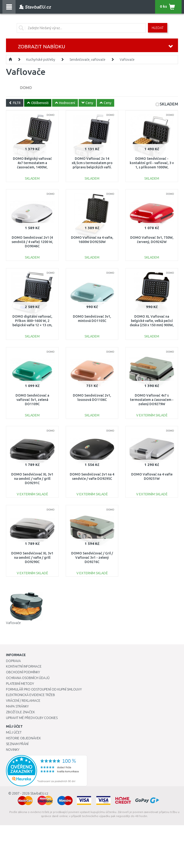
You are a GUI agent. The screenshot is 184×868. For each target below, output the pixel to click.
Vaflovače (127, 60)
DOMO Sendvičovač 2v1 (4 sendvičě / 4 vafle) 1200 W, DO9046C (32, 242)
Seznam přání (17, 744)
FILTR (15, 103)
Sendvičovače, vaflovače (87, 60)
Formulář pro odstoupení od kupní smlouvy (44, 689)
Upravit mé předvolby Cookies (32, 718)
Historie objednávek (23, 738)
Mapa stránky (17, 706)
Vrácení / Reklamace (23, 701)
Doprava (13, 661)
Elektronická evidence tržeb (30, 695)
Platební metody (20, 684)
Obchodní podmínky (23, 672)
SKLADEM (169, 104)
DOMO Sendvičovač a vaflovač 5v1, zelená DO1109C (32, 400)
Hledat (158, 28)
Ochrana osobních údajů (28, 678)
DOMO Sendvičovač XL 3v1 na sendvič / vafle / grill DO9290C (32, 558)
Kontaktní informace (24, 666)
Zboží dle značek (20, 712)
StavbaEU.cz (39, 793)
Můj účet (14, 732)
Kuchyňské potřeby (41, 60)
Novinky (13, 750)
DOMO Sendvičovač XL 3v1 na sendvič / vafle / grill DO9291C (32, 479)
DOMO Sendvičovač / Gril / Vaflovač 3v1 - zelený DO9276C (92, 558)
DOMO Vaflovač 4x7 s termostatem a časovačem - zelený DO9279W (152, 400)
